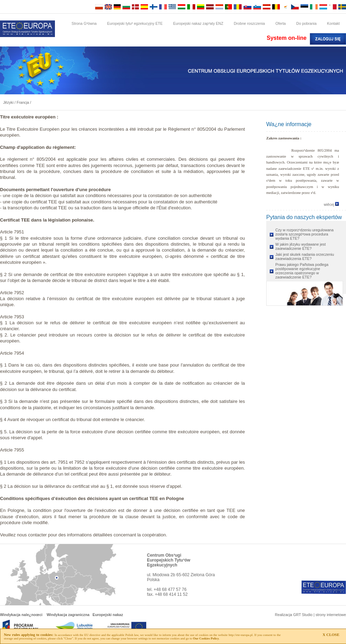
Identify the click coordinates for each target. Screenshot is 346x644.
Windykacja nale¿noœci (21, 615)
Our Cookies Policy (206, 638)
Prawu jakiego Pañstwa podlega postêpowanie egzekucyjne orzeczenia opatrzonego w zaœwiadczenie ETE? (302, 271)
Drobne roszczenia (249, 23)
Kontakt (333, 23)
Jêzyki (8, 102)
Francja (23, 102)
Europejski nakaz (108, 615)
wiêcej (331, 204)
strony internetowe (331, 615)
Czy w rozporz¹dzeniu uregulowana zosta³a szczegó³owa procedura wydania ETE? (304, 234)
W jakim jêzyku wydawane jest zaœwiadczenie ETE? (301, 246)
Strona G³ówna (84, 23)
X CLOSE (331, 635)
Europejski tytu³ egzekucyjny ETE (135, 23)
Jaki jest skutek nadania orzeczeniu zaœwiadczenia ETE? (305, 256)
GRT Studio (303, 615)
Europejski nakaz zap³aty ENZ (198, 23)
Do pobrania (306, 23)
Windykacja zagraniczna (68, 615)
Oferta (281, 23)
